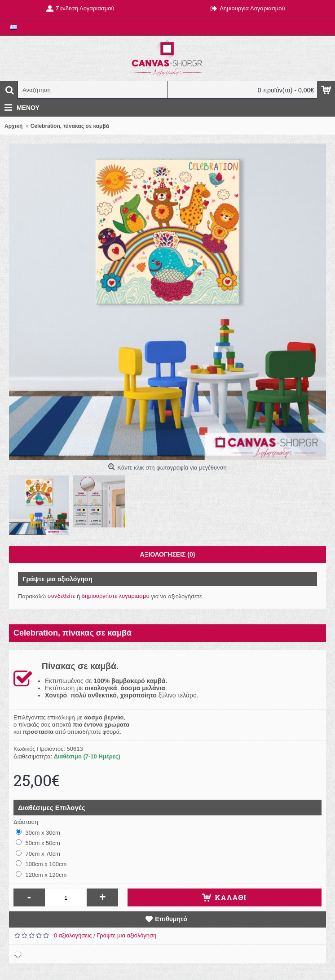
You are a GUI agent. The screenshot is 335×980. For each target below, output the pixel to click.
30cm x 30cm (38, 832)
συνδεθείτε (62, 596)
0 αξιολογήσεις (73, 935)
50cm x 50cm (38, 843)
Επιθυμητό (171, 919)
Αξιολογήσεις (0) (168, 554)
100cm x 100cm (41, 864)
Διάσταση (26, 822)
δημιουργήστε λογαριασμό (116, 596)
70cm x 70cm (38, 854)
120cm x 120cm (41, 875)
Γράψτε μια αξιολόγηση (126, 935)
